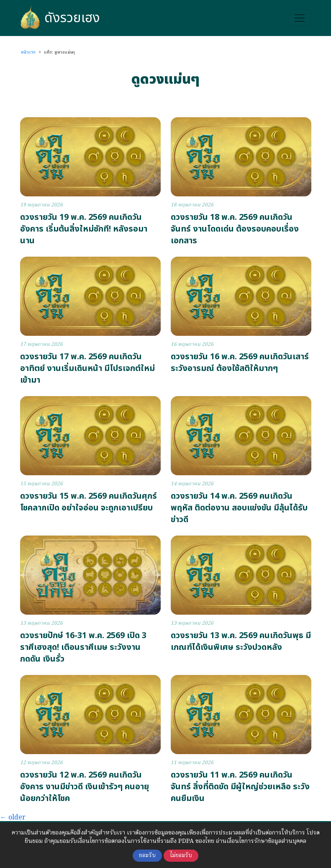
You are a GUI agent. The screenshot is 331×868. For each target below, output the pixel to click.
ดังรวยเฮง (60, 18)
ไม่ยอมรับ (181, 856)
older (13, 818)
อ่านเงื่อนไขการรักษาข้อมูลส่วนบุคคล (261, 841)
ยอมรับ (147, 856)
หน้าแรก (28, 52)
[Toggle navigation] (300, 18)
